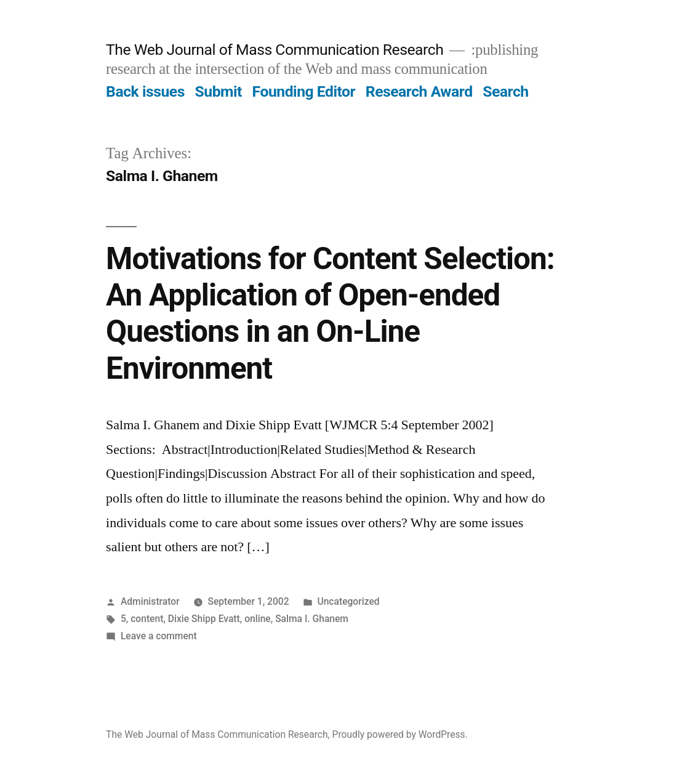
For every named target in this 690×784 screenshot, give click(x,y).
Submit (219, 91)
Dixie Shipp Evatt (204, 619)
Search (505, 91)
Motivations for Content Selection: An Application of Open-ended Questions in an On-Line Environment (330, 313)
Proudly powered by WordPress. (400, 734)
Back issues (145, 91)
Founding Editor (304, 91)
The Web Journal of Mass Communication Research (275, 50)
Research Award (419, 91)
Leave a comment (159, 636)
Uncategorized (348, 601)
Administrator (150, 601)
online (258, 619)
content (147, 619)
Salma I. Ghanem (312, 619)
